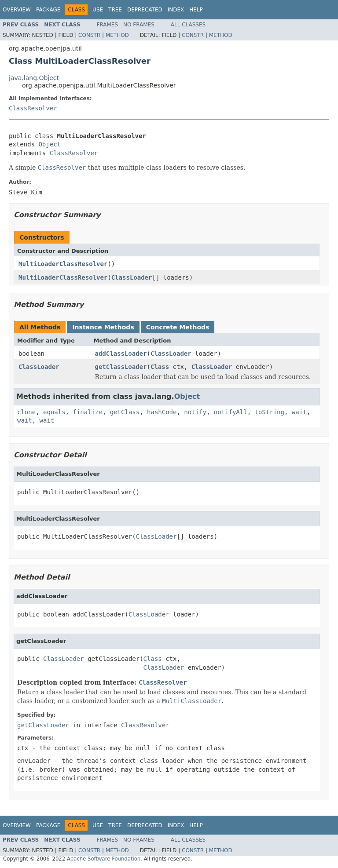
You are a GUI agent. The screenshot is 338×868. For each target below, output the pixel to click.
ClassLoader (132, 277)
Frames (108, 25)
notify (195, 412)
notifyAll (231, 412)
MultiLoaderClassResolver (63, 264)
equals (54, 412)
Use (98, 10)
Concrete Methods (178, 327)
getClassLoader (121, 367)
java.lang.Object (34, 78)
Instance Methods (103, 327)
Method (117, 35)
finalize (87, 412)
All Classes (188, 25)
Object (50, 144)
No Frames (139, 25)
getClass (125, 412)
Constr (89, 35)
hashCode (162, 412)
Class (160, 367)
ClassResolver (33, 108)
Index (176, 10)
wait (299, 412)
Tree (115, 10)
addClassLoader (121, 354)
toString (270, 412)
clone (26, 412)
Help (196, 10)
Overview (17, 10)
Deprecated (145, 10)
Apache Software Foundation (104, 859)
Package (48, 10)
